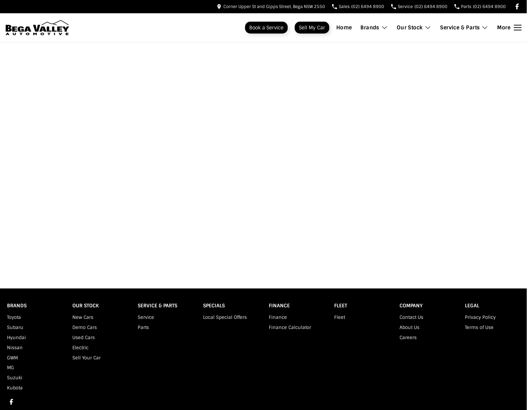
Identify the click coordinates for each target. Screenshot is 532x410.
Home (344, 28)
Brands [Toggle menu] (374, 28)
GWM (12, 358)
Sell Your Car (87, 358)
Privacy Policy (480, 317)
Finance (278, 317)
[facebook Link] (517, 6)
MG (10, 368)
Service (146, 317)
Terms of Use (479, 327)
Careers (408, 338)
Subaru (15, 327)
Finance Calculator (290, 327)
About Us (409, 327)
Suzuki (15, 378)
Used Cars (84, 338)
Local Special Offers (225, 317)
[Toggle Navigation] (509, 28)
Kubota (15, 388)
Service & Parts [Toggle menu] (464, 28)
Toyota (14, 317)
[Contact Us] (271, 6)
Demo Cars (85, 327)
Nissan (15, 348)
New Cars (83, 317)
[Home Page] (37, 28)
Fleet (340, 317)
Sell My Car (312, 28)
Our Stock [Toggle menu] (414, 28)
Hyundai (16, 338)
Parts (143, 327)
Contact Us (411, 317)
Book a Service (266, 28)
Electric (80, 348)
